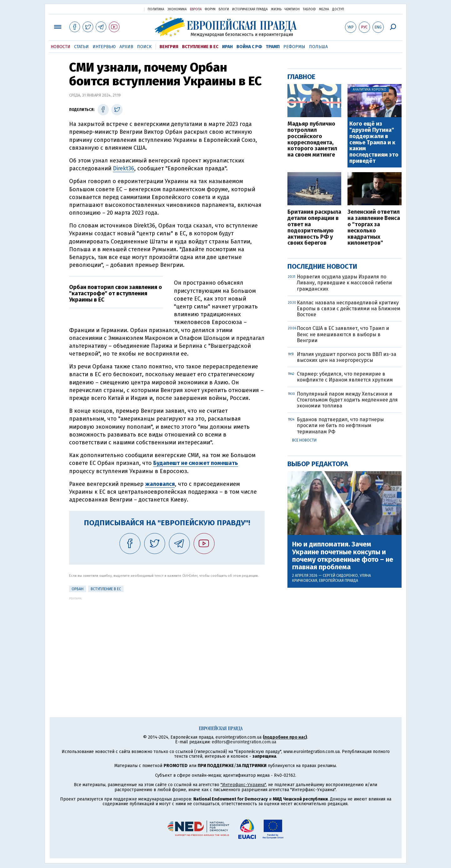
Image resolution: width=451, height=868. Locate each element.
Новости (61, 47)
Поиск (144, 47)
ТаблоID (309, 9)
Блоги (224, 9)
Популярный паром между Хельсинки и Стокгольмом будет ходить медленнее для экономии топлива (347, 400)
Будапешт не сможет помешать (196, 463)
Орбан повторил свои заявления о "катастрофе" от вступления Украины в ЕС (116, 293)
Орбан (78, 589)
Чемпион (292, 9)
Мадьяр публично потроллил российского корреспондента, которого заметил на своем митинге (312, 140)
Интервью (104, 47)
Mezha (324, 9)
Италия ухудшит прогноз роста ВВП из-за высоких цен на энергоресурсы (347, 357)
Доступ (338, 9)
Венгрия (169, 47)
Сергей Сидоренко (340, 576)
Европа (196, 9)
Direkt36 (124, 168)
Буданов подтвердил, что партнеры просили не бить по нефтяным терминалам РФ (340, 425)
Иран (227, 47)
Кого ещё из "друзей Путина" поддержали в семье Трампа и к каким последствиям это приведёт (374, 143)
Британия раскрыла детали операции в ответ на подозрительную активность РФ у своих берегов (314, 228)
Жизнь (276, 9)
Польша (318, 47)
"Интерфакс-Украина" (243, 785)
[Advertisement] (167, 644)
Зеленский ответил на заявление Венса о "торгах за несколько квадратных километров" (374, 228)
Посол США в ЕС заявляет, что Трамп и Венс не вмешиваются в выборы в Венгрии (343, 334)
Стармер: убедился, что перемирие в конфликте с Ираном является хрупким (345, 377)
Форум (210, 9)
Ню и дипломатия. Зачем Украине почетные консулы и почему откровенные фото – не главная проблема (343, 556)
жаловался (160, 484)
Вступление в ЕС (200, 47)
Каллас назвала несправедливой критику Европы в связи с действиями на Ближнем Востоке (349, 309)
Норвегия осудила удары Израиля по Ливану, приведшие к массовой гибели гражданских (344, 283)
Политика (156, 9)
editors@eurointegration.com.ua (244, 742)
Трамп (273, 47)
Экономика (177, 9)
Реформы (294, 47)
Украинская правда (124, 9)
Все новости (304, 440)
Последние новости (322, 266)
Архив (126, 47)
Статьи (81, 47)
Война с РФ (249, 47)
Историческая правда (250, 9)
